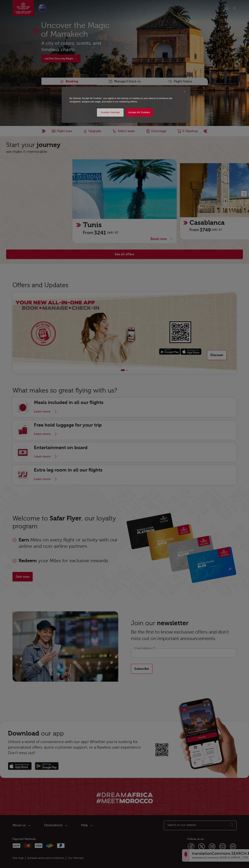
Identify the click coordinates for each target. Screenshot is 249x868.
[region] (126, 105)
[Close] (185, 91)
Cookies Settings (110, 112)
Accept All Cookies (139, 112)
